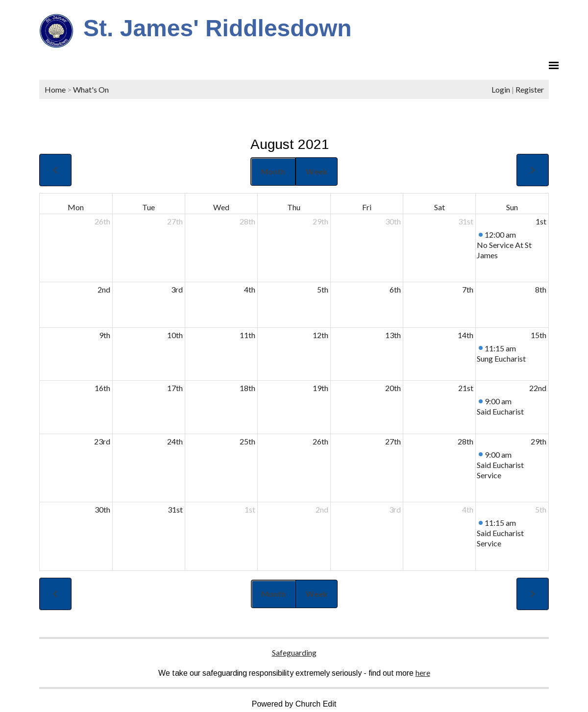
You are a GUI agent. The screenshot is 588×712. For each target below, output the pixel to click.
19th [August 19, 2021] (320, 388)
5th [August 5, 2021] (323, 289)
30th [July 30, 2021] (393, 221)
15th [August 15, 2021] (539, 335)
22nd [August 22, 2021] (538, 388)
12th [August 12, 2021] (320, 335)
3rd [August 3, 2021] (177, 289)
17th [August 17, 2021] (175, 388)
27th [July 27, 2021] (175, 221)
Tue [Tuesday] (148, 207)
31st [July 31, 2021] (466, 221)
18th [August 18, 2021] (247, 388)
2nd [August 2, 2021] (104, 289)
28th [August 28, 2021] (465, 441)
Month (273, 171)
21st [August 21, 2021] (466, 388)
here (423, 673)
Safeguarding (294, 652)
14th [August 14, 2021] (465, 335)
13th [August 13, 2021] (393, 335)
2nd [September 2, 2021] (322, 509)
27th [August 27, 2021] (393, 441)
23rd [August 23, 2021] (102, 441)
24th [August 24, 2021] (175, 441)
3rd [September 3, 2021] (395, 509)
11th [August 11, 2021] (247, 335)
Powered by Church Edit (294, 704)
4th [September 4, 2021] (468, 509)
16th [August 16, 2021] (102, 388)
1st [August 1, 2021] (541, 221)
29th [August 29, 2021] (539, 441)
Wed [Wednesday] (221, 207)
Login (501, 89)
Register (530, 89)
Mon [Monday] (76, 207)
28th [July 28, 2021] (247, 221)
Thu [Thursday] (294, 207)
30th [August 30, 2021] (102, 509)
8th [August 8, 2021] (541, 289)
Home (55, 89)
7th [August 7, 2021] (468, 289)
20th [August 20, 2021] (393, 388)
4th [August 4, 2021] (250, 289)
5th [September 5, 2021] (541, 509)
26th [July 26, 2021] (102, 221)
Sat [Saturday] (440, 207)
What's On (91, 89)
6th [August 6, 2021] (395, 289)
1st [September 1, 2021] (250, 509)
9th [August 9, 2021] (105, 335)
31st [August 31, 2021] (175, 509)
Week (317, 171)
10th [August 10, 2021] (175, 335)
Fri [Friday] (367, 207)
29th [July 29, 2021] (320, 221)
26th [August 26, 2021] (320, 441)
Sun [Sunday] (512, 207)
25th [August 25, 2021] (247, 441)
